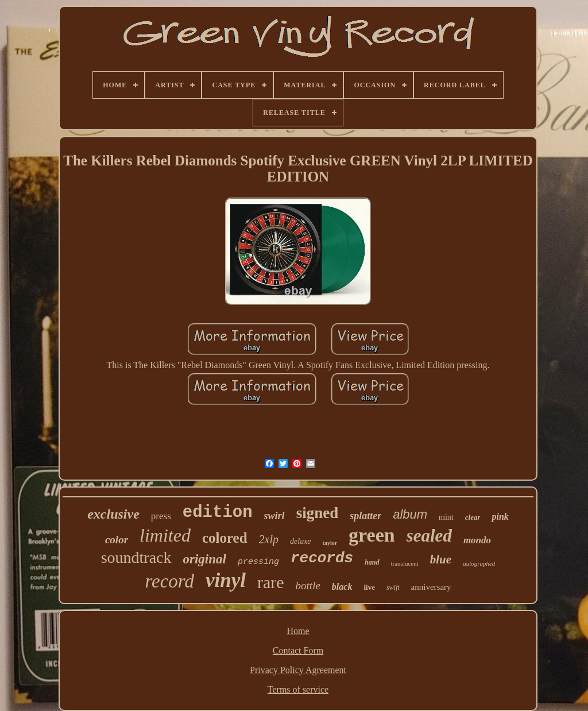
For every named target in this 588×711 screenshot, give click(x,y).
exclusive (113, 514)
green (372, 535)
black (342, 587)
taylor (330, 543)
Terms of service (298, 689)
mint (446, 517)
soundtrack (136, 557)
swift (393, 588)
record (169, 581)
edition (218, 513)
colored (225, 538)
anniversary (431, 587)
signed (318, 513)
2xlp (269, 539)
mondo (477, 540)
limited (165, 535)
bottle (308, 586)
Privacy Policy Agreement (298, 670)
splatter (365, 516)
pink (500, 517)
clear (473, 517)
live (369, 587)
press (161, 516)
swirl (274, 516)
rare (271, 582)
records (322, 558)
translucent (405, 563)
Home (298, 631)
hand (372, 562)
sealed (429, 536)
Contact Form (298, 650)
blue (441, 559)
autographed (479, 563)
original (205, 559)
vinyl (226, 580)
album (410, 514)
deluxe (301, 541)
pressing (258, 562)
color (117, 540)
